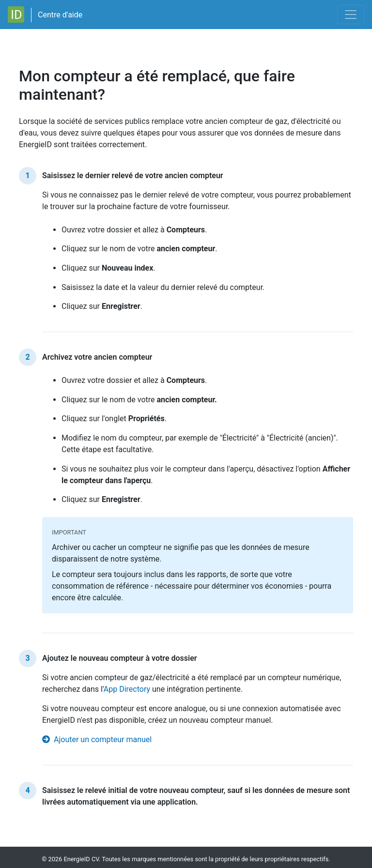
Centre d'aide (60, 15)
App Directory (127, 689)
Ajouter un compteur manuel (97, 739)
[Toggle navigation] (351, 15)
